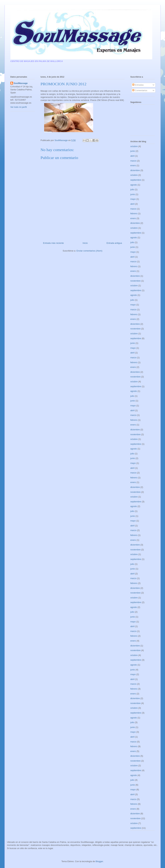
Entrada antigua (114, 243)
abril (133, 156)
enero (133, 165)
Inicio (85, 243)
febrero (134, 213)
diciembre (135, 170)
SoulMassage (21, 83)
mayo (133, 199)
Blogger (99, 861)
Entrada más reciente (54, 243)
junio (133, 151)
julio (132, 189)
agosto (134, 185)
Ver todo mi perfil (19, 107)
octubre (134, 146)
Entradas (138, 85)
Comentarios (140, 90)
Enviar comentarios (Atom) (89, 251)
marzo (133, 161)
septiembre (136, 180)
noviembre (136, 281)
